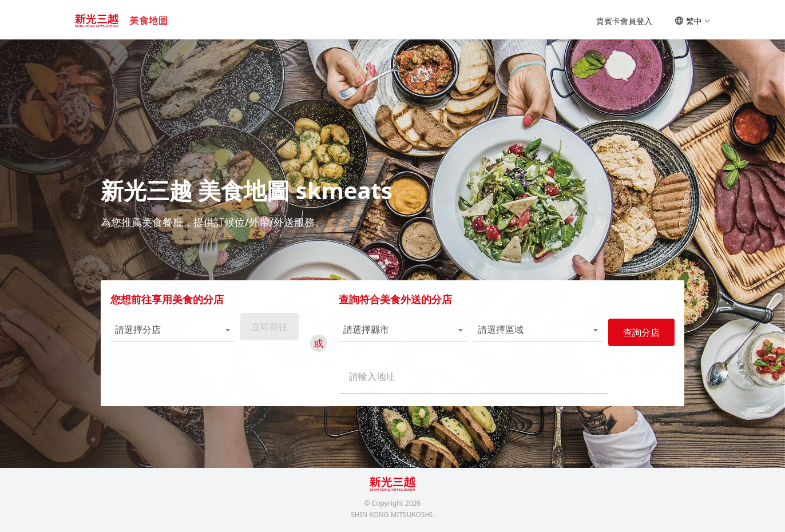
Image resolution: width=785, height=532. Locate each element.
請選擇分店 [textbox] (142, 335)
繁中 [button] (693, 21)
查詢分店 (637, 338)
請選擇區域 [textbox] (499, 335)
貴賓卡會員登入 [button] (624, 21)
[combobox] (169, 335)
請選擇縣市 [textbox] (367, 335)
